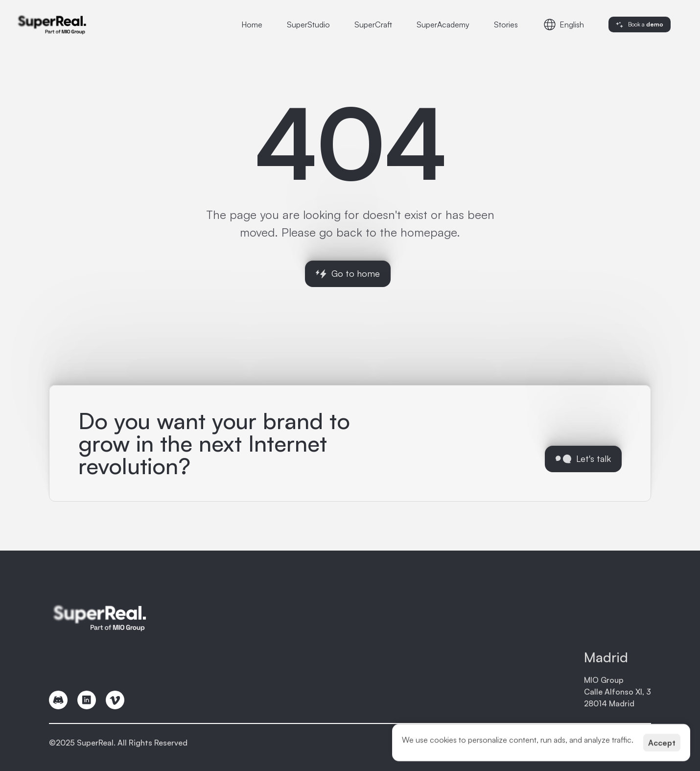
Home (252, 24)
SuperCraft (373, 24)
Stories (506, 24)
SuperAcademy (443, 24)
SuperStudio (308, 24)
